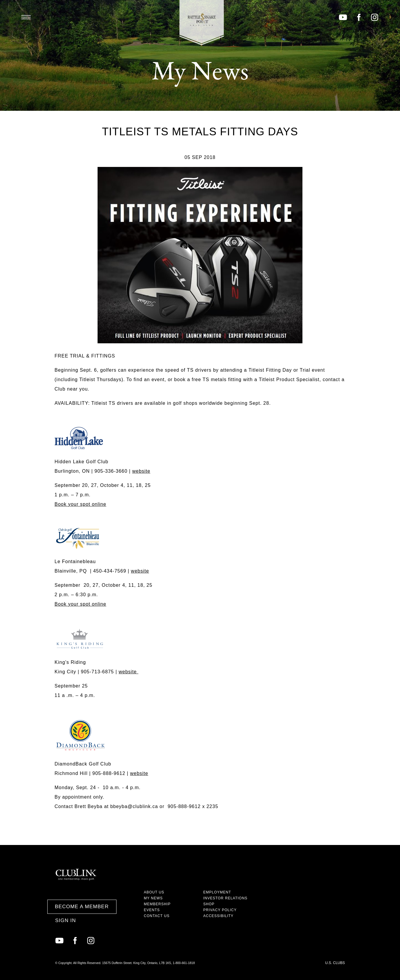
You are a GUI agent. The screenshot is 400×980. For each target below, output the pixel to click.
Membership (157, 904)
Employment (217, 892)
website (141, 471)
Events (152, 910)
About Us (154, 892)
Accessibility (218, 916)
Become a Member (82, 907)
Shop (209, 904)
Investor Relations (226, 898)
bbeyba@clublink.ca (134, 806)
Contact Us (157, 916)
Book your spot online (81, 504)
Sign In (66, 920)
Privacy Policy (220, 910)
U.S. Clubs (335, 963)
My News (153, 898)
